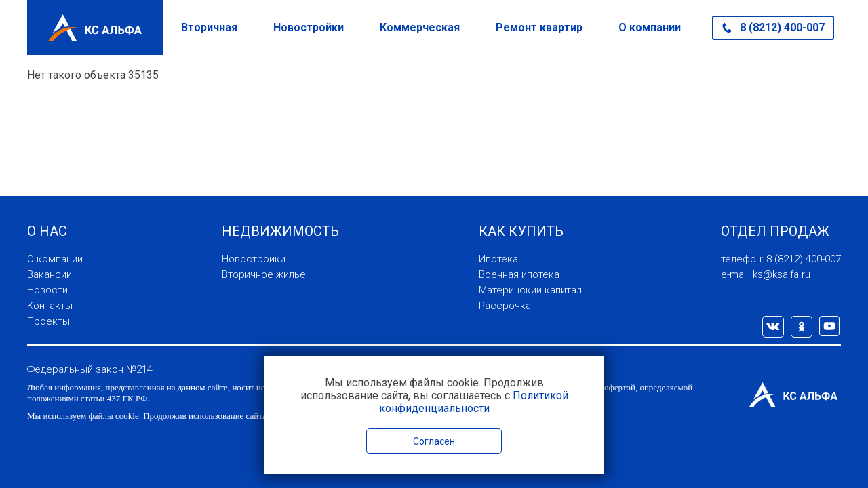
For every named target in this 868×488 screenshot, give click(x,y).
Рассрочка (505, 306)
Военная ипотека (519, 274)
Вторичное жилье (264, 274)
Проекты (48, 321)
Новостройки (309, 27)
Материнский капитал (530, 290)
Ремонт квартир (539, 27)
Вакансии (50, 274)
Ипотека (498, 259)
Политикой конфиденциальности (474, 402)
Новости (47, 290)
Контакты (50, 306)
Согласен (434, 441)
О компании (650, 27)
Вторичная (209, 27)
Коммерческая (420, 27)
